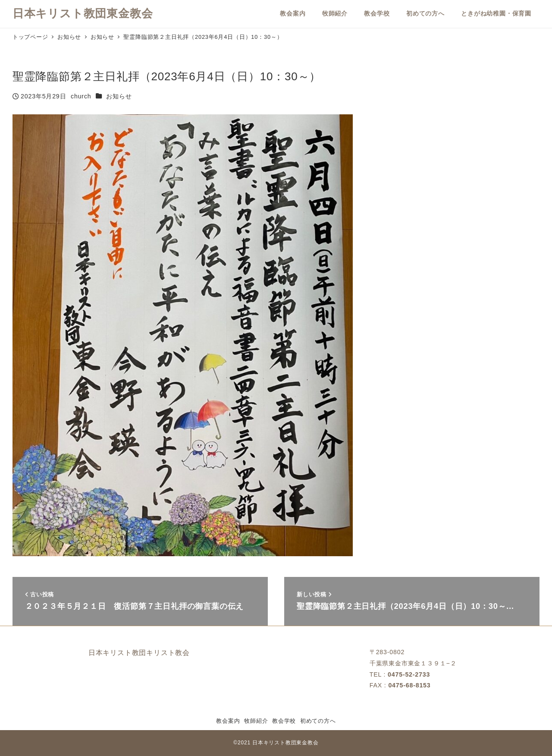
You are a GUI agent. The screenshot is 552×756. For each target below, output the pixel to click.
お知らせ (119, 96)
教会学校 (284, 721)
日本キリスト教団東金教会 (83, 13)
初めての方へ (318, 721)
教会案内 (228, 721)
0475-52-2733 (409, 674)
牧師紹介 (256, 721)
